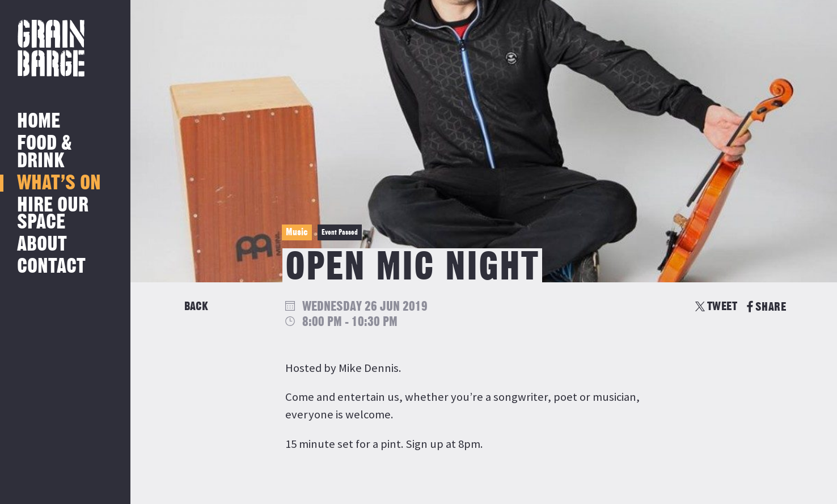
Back (196, 306)
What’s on (59, 183)
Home (39, 122)
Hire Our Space (53, 214)
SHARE (766, 307)
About (42, 245)
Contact (51, 267)
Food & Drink (45, 152)
